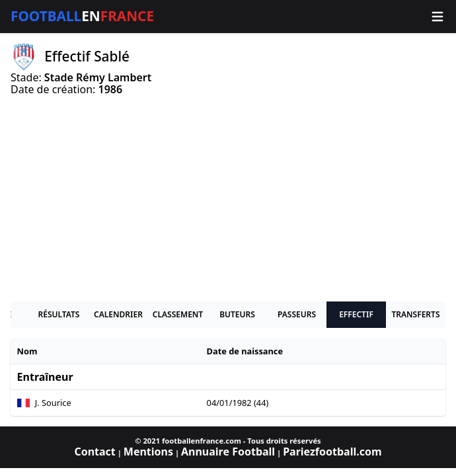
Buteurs (237, 314)
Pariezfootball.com (332, 452)
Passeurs (297, 314)
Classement (178, 314)
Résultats (59, 314)
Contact (95, 452)
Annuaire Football (228, 452)
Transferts (415, 314)
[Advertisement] (228, 198)
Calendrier (118, 314)
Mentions (148, 452)
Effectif (356, 314)
